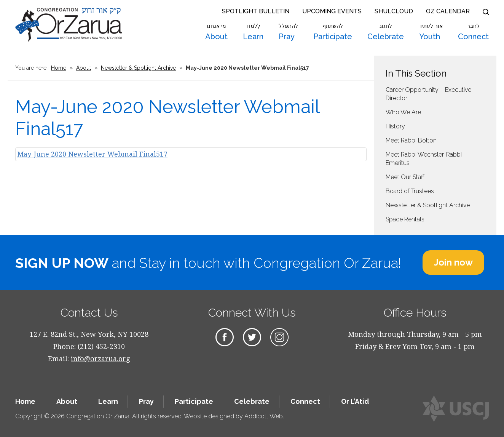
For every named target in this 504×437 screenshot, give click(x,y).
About (216, 32)
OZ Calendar (448, 11)
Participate (333, 32)
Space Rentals (405, 219)
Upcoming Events (332, 11)
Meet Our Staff (405, 177)
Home (59, 68)
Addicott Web (264, 416)
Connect (473, 32)
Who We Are (403, 112)
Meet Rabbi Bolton (411, 140)
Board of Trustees (410, 191)
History (395, 126)
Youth (431, 32)
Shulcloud (394, 11)
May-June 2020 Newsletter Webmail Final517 (92, 154)
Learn (253, 32)
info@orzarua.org (100, 359)
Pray (288, 32)
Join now (453, 262)
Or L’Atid (355, 401)
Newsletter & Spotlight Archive (138, 68)
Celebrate (386, 32)
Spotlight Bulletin (256, 11)
